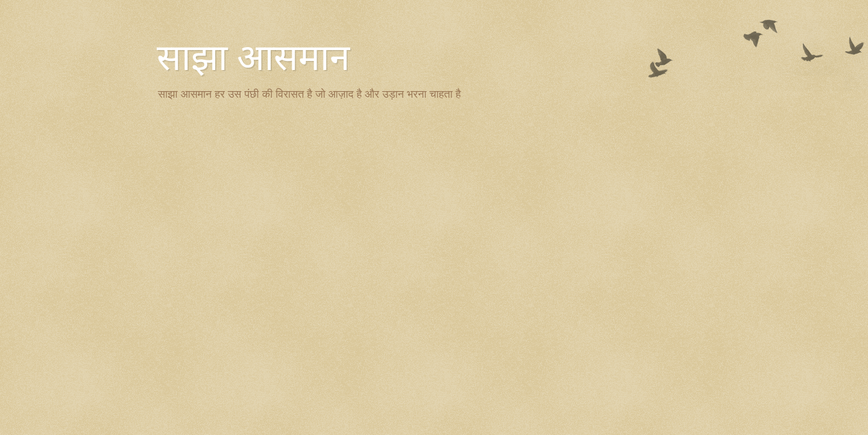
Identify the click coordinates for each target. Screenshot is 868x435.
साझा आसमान (253, 58)
